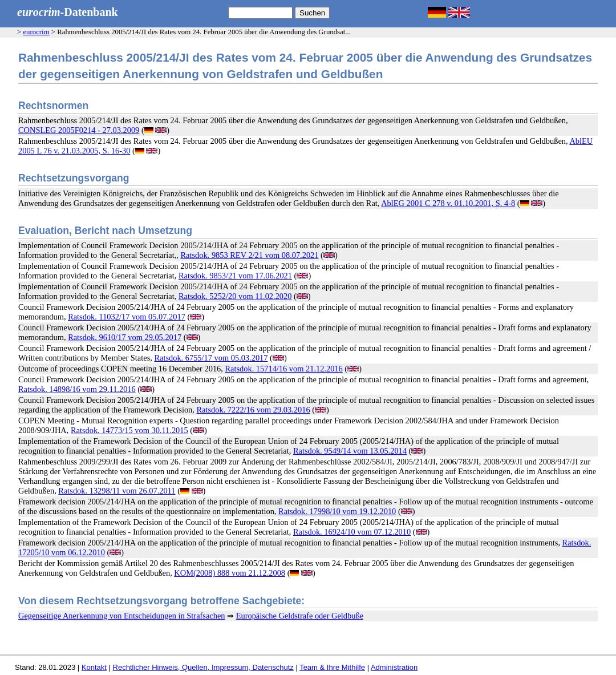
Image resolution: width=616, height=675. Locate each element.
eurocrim (36, 32)
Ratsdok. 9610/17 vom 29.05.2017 (125, 337)
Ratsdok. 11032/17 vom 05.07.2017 (127, 317)
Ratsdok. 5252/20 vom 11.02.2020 (235, 296)
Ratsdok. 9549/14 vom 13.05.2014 (350, 451)
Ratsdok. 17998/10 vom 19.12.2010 (337, 511)
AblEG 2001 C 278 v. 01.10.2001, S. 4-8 (448, 203)
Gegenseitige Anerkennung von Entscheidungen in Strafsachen (121, 616)
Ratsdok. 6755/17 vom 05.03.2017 (211, 358)
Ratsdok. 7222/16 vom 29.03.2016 (254, 410)
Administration (394, 667)
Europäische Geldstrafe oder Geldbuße (300, 616)
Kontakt (94, 667)
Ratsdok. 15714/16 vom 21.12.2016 (283, 369)
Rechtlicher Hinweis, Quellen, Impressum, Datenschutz (203, 667)
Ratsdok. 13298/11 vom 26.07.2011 (117, 491)
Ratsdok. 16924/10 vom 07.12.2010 (352, 532)
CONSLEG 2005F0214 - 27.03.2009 (79, 130)
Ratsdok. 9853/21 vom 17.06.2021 (235, 276)
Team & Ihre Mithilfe (332, 667)
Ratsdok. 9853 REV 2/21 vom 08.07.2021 (250, 255)
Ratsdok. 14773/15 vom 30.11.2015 (129, 430)
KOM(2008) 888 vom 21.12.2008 (230, 573)
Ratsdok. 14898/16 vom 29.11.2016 (77, 389)
